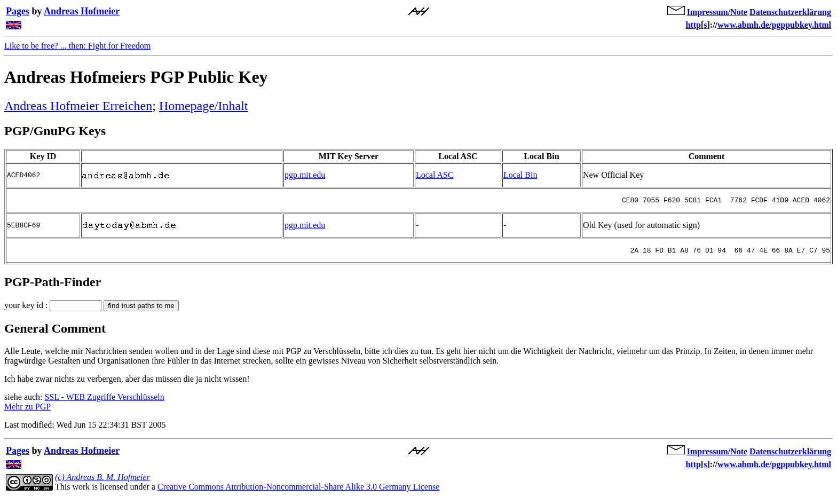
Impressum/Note (717, 12)
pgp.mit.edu (305, 176)
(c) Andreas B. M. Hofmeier (102, 483)
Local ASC (435, 176)
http (693, 25)
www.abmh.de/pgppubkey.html (774, 25)
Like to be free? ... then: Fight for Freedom (77, 46)
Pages (18, 11)
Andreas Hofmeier (82, 11)
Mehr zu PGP (27, 413)
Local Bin (520, 176)
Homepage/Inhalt (204, 106)
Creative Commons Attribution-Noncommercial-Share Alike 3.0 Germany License (298, 493)
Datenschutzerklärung (790, 12)
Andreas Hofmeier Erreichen (78, 106)
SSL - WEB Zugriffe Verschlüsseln (105, 403)
